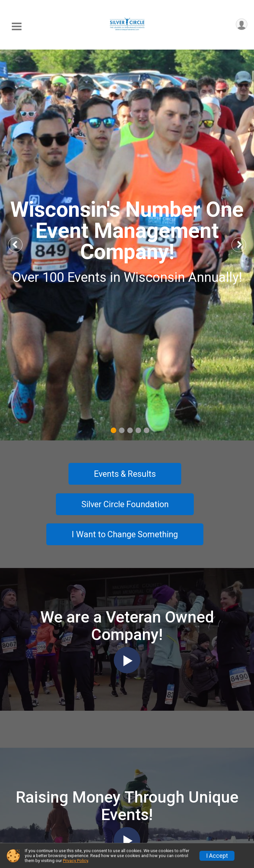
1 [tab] (114, 430)
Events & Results (125, 474)
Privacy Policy (75, 861)
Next (244, 245)
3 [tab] (130, 430)
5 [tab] (147, 430)
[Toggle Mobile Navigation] (17, 27)
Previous (20, 245)
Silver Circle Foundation (125, 504)
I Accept (217, 856)
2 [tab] (122, 430)
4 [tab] (138, 430)
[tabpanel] (127, 245)
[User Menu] (241, 25)
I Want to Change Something (125, 534)
